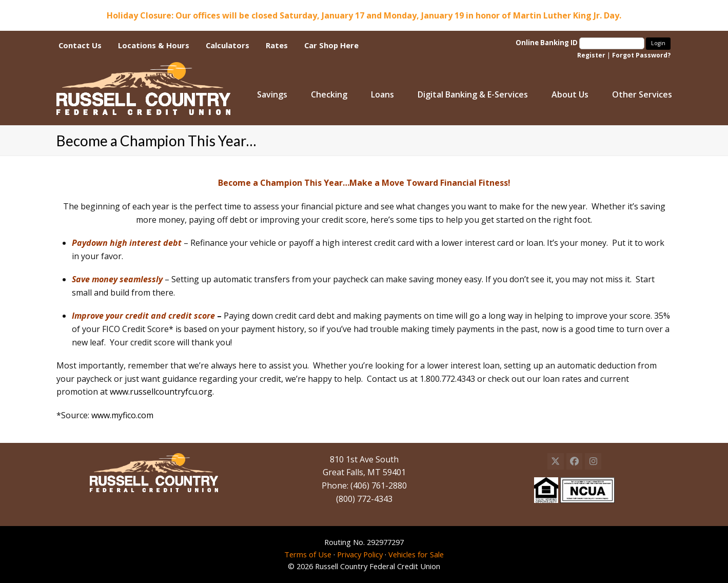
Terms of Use (308, 554)
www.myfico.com (122, 415)
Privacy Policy (360, 554)
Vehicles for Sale (416, 554)
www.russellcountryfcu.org (161, 392)
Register (591, 55)
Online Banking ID (581, 43)
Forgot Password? (641, 55)
